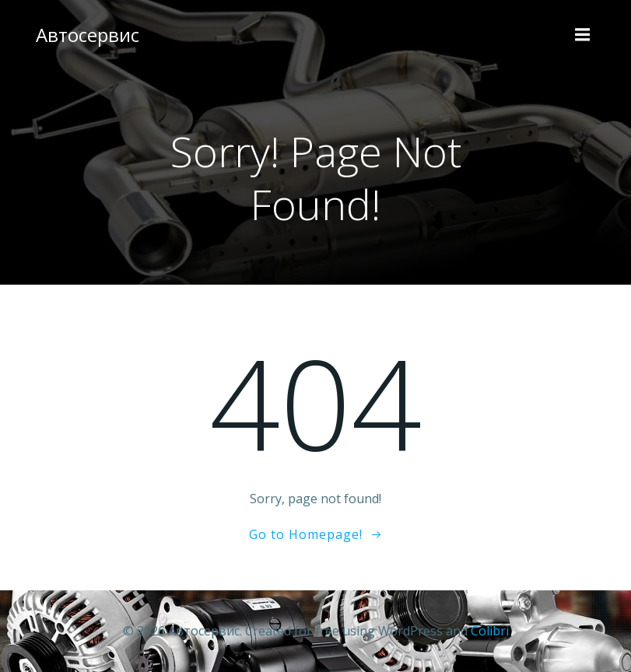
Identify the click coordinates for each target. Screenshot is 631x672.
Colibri (490, 631)
